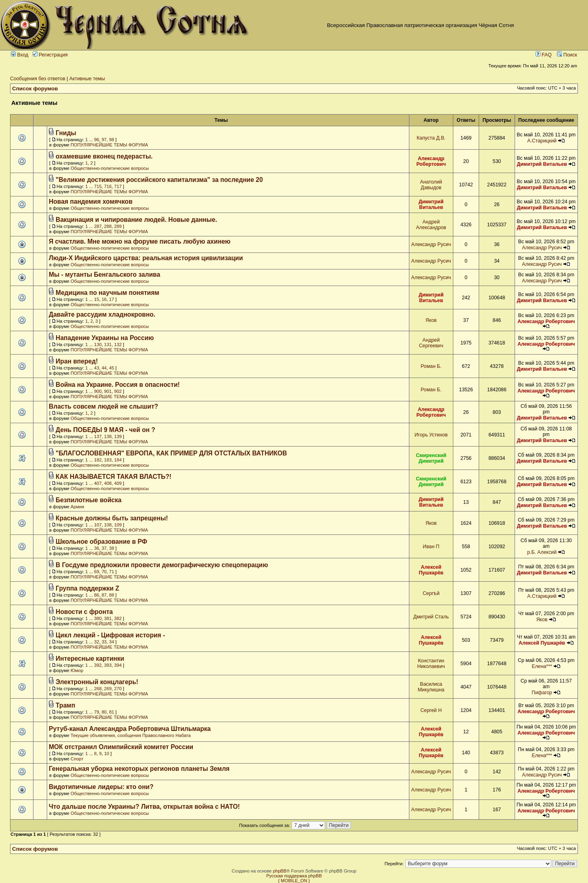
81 (112, 712)
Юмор (77, 670)
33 (104, 642)
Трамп (65, 705)
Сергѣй (431, 593)
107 (98, 525)
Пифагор (542, 693)
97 (104, 140)
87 (104, 595)
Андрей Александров (431, 225)
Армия (77, 507)
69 (96, 572)
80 (104, 712)
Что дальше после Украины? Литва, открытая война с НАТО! (144, 807)
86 (96, 595)
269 (108, 689)
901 (108, 391)
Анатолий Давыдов (431, 185)
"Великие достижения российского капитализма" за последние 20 (159, 180)
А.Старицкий (542, 141)
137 (98, 436)
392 (98, 665)
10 (106, 754)
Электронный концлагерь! (97, 682)
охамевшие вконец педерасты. (104, 156)
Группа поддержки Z (88, 588)
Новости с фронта (84, 612)
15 (96, 299)
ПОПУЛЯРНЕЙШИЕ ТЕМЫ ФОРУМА (109, 145)
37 (104, 548)
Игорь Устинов (431, 435)
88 (112, 595)
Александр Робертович (431, 161)
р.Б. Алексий (542, 552)
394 (118, 665)
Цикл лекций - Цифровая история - (110, 635)
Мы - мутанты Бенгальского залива (104, 275)
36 (96, 548)
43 (96, 368)
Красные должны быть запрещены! (112, 518)
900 (98, 391)
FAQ (544, 55)
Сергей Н (431, 710)
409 (118, 483)
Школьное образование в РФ (101, 542)
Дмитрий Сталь (431, 617)
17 (112, 299)
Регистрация (50, 55)
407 (98, 483)
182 (98, 460)
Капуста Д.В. (431, 138)
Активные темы (87, 79)
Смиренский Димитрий (431, 458)
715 (98, 186)
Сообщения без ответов (38, 79)
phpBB (280, 871)
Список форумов (35, 89)
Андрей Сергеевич (431, 343)
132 (118, 344)
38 (112, 548)
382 (118, 618)
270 (118, 689)
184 (118, 460)
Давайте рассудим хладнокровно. (102, 314)
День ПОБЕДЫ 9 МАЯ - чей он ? (105, 430)
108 (108, 525)
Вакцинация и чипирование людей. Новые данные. (136, 220)
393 (108, 665)
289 (118, 226)
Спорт (77, 759)
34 (112, 642)
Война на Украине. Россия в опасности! (118, 385)
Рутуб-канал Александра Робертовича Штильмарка (130, 729)
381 (108, 618)
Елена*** (542, 666)
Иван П (431, 547)
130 (98, 344)
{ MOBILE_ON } (294, 881)
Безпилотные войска (89, 500)
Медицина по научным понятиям (107, 293)
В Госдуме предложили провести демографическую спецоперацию (162, 565)
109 (118, 525)
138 (108, 436)
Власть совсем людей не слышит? (103, 406)
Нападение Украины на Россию (105, 338)
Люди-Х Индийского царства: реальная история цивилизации (146, 258)
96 (96, 140)
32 (96, 642)
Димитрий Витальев (542, 164)
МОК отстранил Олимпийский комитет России (121, 747)
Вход (20, 55)
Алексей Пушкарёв (431, 570)
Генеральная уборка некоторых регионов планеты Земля (139, 769)
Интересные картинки (90, 659)
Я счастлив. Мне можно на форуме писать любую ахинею (140, 241)
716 (108, 186)
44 (104, 368)
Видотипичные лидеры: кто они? (101, 787)
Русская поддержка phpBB (294, 876)
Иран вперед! (77, 361)
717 (118, 186)
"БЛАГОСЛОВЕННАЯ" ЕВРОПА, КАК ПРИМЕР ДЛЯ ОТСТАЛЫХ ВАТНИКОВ (171, 453)
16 (104, 299)
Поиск (567, 55)
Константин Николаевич (431, 664)
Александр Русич (431, 244)
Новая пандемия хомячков (91, 201)
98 (112, 140)
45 (112, 368)
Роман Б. (431, 366)
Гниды (66, 133)
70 (104, 572)
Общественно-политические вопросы (110, 168)
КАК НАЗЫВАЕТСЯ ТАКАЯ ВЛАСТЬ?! (114, 477)
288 (108, 226)
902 (118, 391)
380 (98, 618)
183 (108, 460)
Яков (431, 320)
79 (96, 712)
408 (108, 483)
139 (118, 436)
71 (112, 572)
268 (98, 689)
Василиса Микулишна (431, 687)
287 (98, 226)
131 (108, 344)
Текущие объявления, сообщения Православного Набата (131, 735)
